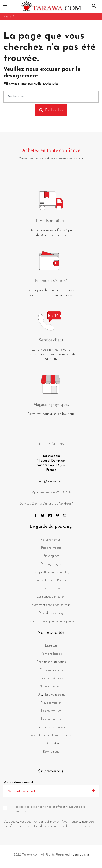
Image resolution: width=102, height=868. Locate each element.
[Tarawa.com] (51, 6)
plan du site (81, 854)
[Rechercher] (51, 97)
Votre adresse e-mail (18, 783)
